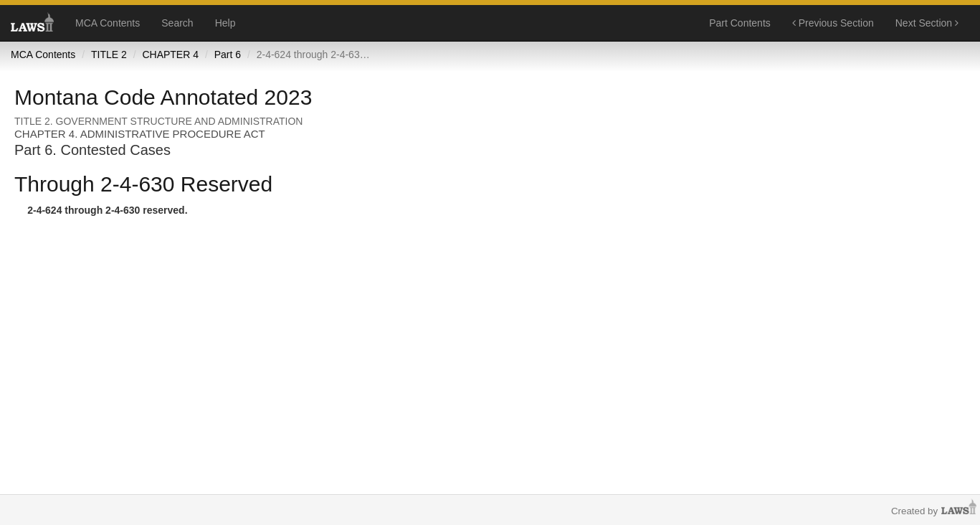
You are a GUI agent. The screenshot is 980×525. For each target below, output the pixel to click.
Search (177, 23)
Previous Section (833, 23)
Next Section (927, 23)
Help (225, 23)
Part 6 (228, 55)
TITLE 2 (109, 55)
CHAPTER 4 (170, 55)
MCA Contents (108, 23)
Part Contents (740, 23)
